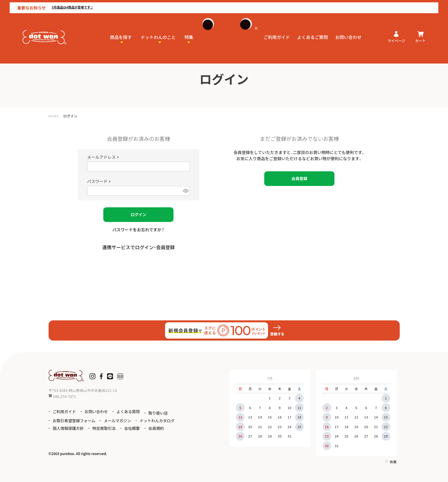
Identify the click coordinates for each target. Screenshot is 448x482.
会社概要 (62, 436)
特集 (189, 31)
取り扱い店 (64, 419)
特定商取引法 (158, 428)
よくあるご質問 (313, 31)
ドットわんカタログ (73, 428)
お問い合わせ (349, 31)
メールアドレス (104, 157)
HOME (54, 116)
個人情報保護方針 (119, 428)
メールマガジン (156, 419)
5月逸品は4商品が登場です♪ (72, 5)
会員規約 (88, 436)
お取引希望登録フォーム (108, 419)
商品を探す (121, 31)
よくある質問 (136, 412)
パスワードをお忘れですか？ (139, 230)
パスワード (100, 181)
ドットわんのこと (158, 31)
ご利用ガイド (277, 31)
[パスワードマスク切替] (186, 191)
